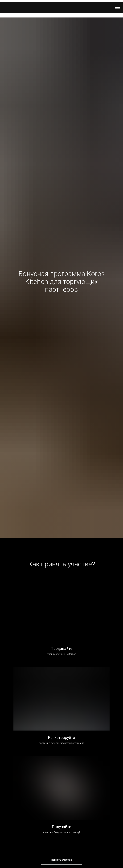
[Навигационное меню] (118, 8)
